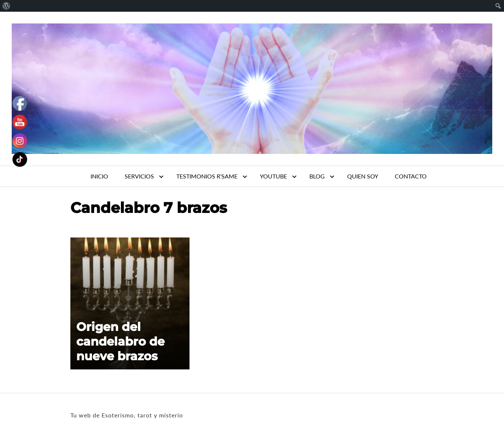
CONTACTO (411, 176)
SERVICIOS (139, 176)
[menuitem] (6, 6)
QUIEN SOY (363, 176)
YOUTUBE (273, 176)
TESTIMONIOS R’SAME (207, 176)
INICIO (99, 176)
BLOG (317, 176)
